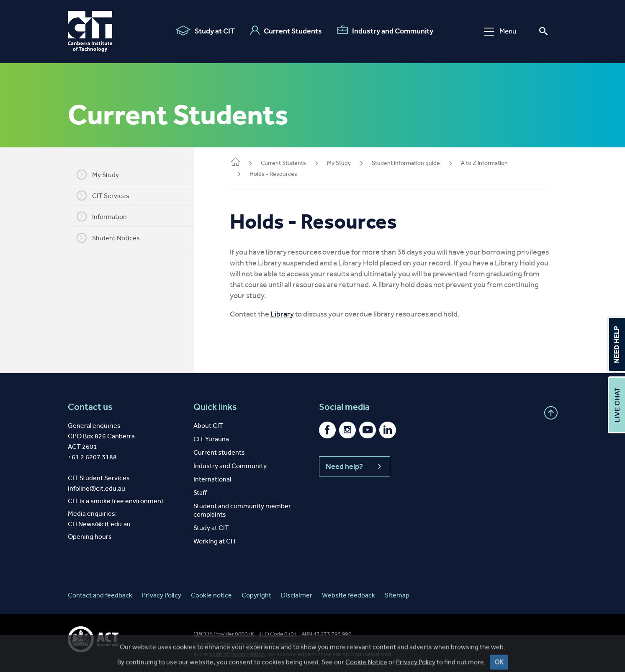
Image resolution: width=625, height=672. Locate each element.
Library (294, 314)
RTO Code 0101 (278, 634)
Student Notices (114, 238)
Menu (500, 31)
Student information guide (418, 163)
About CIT (208, 426)
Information (108, 216)
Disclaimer (297, 595)
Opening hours (90, 537)
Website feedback (349, 595)
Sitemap (397, 595)
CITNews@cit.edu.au (99, 524)
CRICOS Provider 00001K (224, 634)
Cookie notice (211, 595)
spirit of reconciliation (237, 654)
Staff (200, 493)
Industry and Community (385, 31)
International (212, 479)
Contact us (90, 407)
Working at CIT (215, 541)
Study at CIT (205, 31)
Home (247, 163)
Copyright (256, 595)
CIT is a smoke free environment (116, 501)
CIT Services (109, 196)
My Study (104, 175)
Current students (219, 452)
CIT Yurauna (211, 439)
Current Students (286, 31)
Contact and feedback (100, 595)
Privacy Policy (162, 595)
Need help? (355, 466)
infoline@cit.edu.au (96, 488)
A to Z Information (496, 163)
